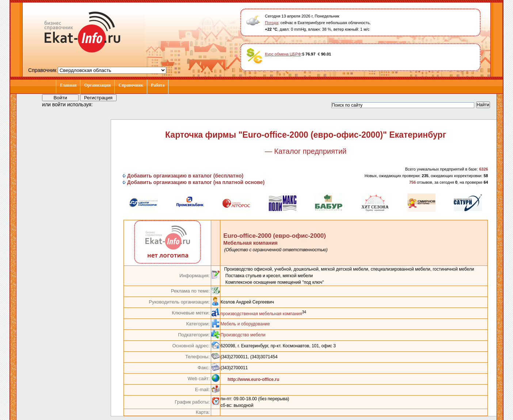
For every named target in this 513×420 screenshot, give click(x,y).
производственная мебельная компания (261, 314)
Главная (68, 85)
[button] (105, 104)
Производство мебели (243, 335)
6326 (483, 169)
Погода (271, 23)
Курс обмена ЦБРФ (283, 54)
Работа (158, 85)
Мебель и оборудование (245, 324)
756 (413, 182)
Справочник (131, 85)
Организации (97, 85)
